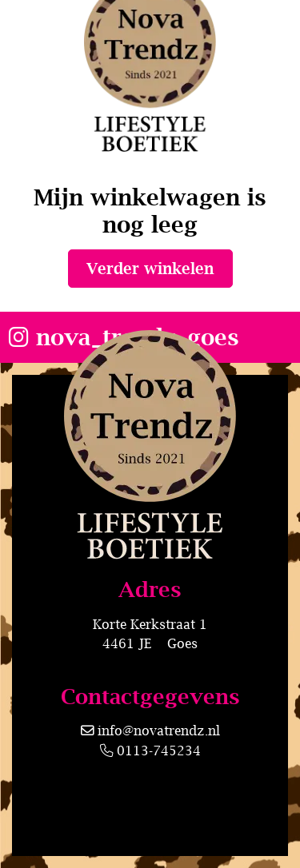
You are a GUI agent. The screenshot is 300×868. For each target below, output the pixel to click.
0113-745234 (150, 750)
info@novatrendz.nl (159, 730)
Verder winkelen (150, 269)
